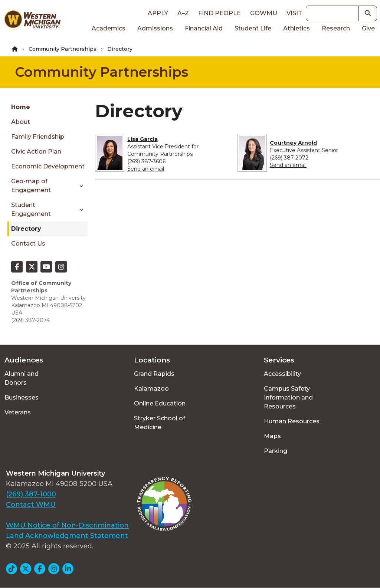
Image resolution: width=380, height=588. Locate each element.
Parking (276, 451)
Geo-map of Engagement (31, 186)
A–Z (183, 13)
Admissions (155, 28)
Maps (272, 436)
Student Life (253, 28)
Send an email (146, 169)
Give (368, 28)
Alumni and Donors (22, 378)
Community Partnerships (63, 49)
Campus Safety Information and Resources (288, 398)
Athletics (297, 28)
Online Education (160, 403)
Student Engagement (31, 209)
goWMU (264, 13)
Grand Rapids (154, 374)
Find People (220, 13)
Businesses (22, 398)
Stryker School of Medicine (160, 423)
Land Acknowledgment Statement (67, 536)
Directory (26, 229)
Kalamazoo (151, 389)
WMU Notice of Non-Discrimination (67, 525)
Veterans (18, 412)
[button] (368, 13)
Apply (158, 13)
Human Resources (292, 421)
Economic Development (48, 166)
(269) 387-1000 (31, 494)
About (21, 122)
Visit (294, 13)
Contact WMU (31, 505)
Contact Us (28, 244)
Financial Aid (204, 28)
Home (21, 107)
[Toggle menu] (79, 186)
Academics (109, 28)
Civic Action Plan (36, 152)
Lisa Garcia (142, 139)
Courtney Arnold (293, 143)
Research (336, 28)
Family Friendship (38, 137)
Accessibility (282, 374)
